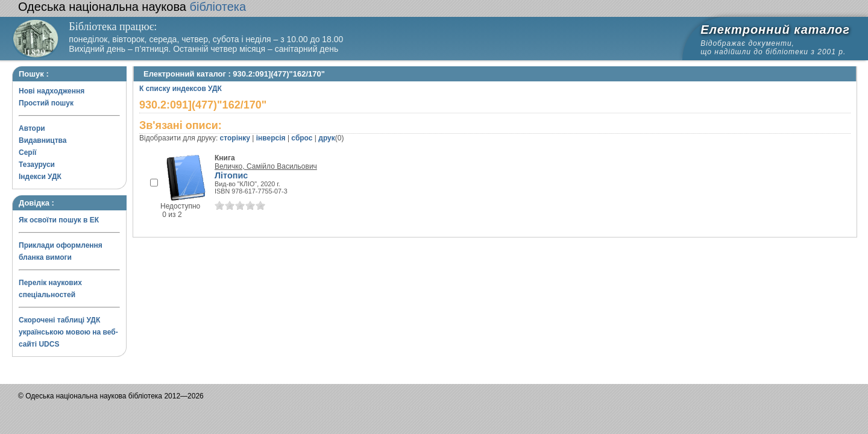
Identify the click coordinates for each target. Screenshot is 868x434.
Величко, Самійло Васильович (266, 166)
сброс (302, 138)
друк (326, 138)
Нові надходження (52, 91)
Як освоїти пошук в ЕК (59, 220)
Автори (32, 128)
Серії (27, 153)
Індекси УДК (40, 177)
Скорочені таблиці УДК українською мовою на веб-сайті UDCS (68, 332)
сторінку (235, 138)
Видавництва (42, 140)
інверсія (271, 138)
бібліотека (132, 7)
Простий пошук (46, 103)
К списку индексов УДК (181, 89)
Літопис (231, 175)
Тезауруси (37, 165)
